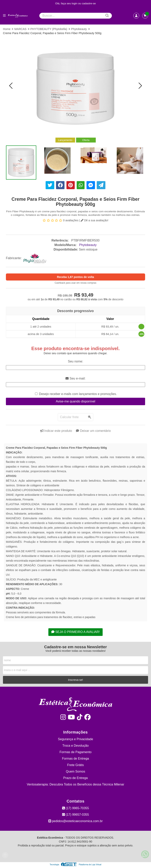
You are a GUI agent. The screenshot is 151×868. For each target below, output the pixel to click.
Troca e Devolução (75, 746)
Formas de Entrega (76, 759)
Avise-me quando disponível (76, 401)
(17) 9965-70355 (76, 808)
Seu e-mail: (75, 378)
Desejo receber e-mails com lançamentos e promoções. (78, 394)
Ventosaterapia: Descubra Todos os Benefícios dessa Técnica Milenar (75, 784)
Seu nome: (75, 361)
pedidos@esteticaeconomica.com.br (76, 821)
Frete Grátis (75, 765)
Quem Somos (75, 771)
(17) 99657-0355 (76, 815)
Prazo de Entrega (76, 778)
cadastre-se (89, 3)
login (75, 3)
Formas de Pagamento (76, 752)
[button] (11, 86)
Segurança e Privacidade (76, 739)
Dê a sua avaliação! (94, 220)
